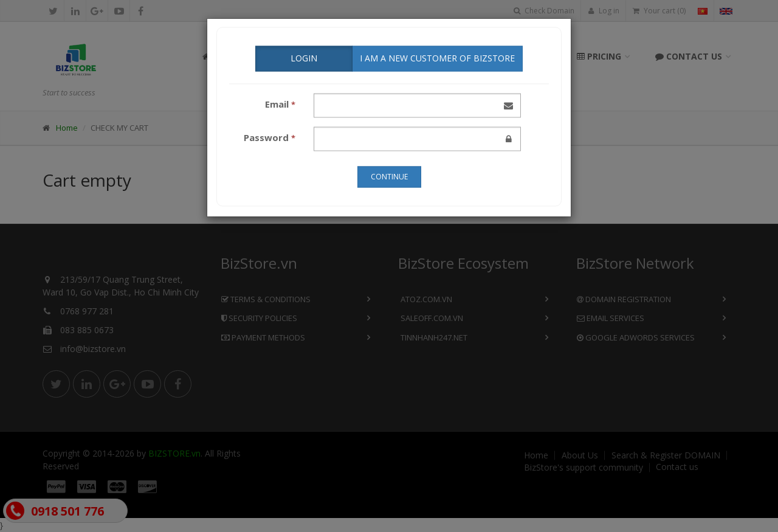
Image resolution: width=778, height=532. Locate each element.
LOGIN (304, 57)
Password (270, 136)
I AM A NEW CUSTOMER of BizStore (437, 57)
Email (280, 103)
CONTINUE (389, 175)
